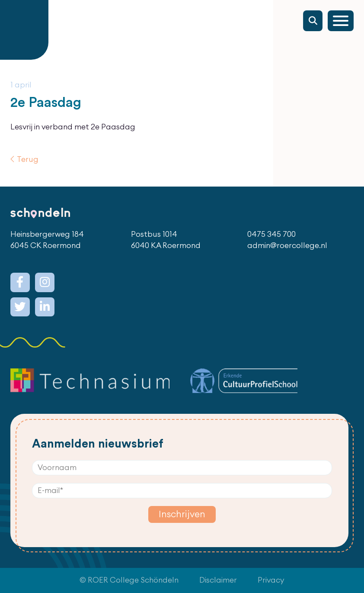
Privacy (271, 580)
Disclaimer (218, 580)
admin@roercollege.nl (287, 246)
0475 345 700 (271, 234)
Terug (28, 160)
